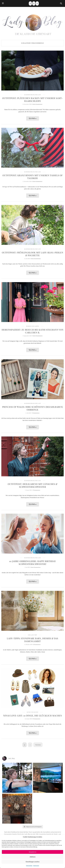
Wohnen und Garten (33, 326)
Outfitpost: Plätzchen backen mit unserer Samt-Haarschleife (32, 100)
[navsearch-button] (61, 3)
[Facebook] (30, 3)
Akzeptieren (32, 852)
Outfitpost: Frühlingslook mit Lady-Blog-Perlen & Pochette (33, 254)
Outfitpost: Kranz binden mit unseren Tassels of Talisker (33, 177)
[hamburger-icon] (3, 3)
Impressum (36, 866)
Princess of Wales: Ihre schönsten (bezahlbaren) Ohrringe (33, 408)
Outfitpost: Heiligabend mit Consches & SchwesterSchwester (33, 485)
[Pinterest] (37, 3)
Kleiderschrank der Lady (32, 95)
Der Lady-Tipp (32, 635)
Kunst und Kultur (32, 712)
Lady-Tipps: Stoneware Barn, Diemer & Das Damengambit (32, 640)
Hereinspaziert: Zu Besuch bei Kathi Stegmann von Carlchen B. (33, 331)
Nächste (38, 745)
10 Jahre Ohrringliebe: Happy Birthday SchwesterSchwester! (32, 563)
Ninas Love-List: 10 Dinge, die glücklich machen (33, 716)
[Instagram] (34, 3)
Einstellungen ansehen (33, 862)
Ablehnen (33, 857)
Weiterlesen (33, 119)
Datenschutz (29, 866)
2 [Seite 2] (30, 745)
